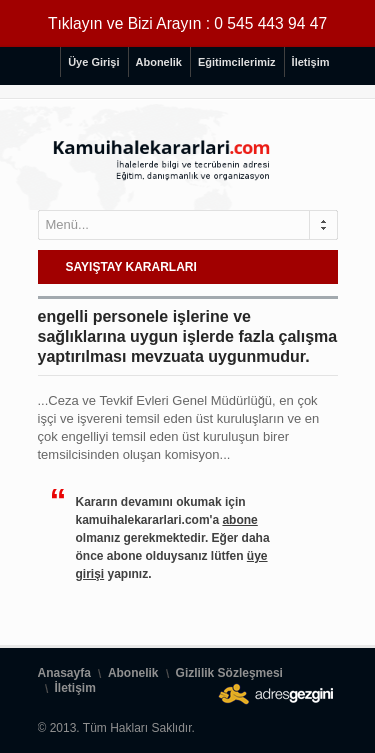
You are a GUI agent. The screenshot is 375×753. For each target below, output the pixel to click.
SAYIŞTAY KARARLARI (131, 267)
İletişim (311, 62)
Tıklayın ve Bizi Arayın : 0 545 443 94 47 (187, 23)
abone (239, 520)
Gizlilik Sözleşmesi (229, 673)
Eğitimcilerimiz (237, 62)
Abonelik (159, 62)
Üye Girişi (93, 62)
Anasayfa (64, 673)
